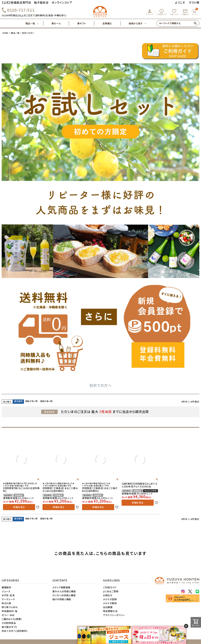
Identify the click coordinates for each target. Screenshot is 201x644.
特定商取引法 (110, 611)
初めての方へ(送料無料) (14, 631)
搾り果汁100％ (10, 607)
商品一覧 (34, 23)
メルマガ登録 (110, 599)
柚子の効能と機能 (62, 599)
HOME (5, 33)
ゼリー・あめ (8, 615)
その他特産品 (9, 623)
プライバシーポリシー (114, 615)
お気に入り (174, 12)
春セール (60, 23)
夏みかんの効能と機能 (64, 591)
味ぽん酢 (6, 603)
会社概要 (108, 607)
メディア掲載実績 (61, 587)
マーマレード (8, 599)
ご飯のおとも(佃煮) (12, 619)
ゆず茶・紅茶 (8, 595)
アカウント (150, 12)
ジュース (6, 591)
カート (195, 12)
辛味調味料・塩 (10, 611)
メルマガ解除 (110, 603)
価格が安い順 (31, 401)
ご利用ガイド (162, 12)
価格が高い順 (46, 401)
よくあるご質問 (111, 591)
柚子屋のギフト (10, 627)
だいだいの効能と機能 (64, 595)
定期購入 (111, 23)
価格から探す (136, 23)
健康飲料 (7, 587)
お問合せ (185, 12)
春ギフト (86, 23)
